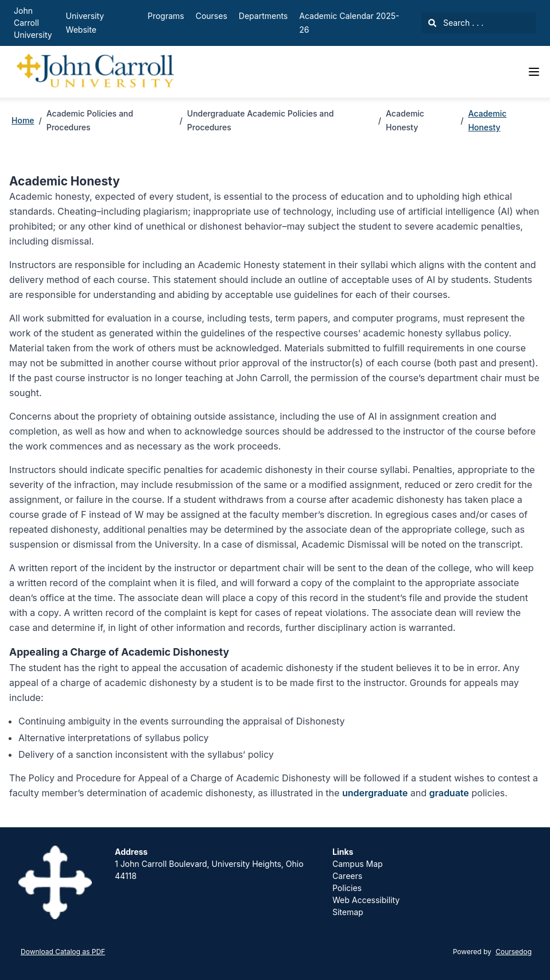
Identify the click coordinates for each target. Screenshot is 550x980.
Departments (263, 16)
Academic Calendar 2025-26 (349, 23)
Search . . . (456, 23)
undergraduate (375, 793)
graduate (449, 793)
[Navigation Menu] (534, 72)
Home (23, 120)
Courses (212, 16)
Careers (347, 876)
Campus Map (358, 864)
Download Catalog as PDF (63, 952)
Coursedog (514, 952)
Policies (347, 888)
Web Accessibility (366, 900)
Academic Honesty (487, 120)
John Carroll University (33, 23)
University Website (85, 23)
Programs (166, 16)
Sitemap (348, 912)
